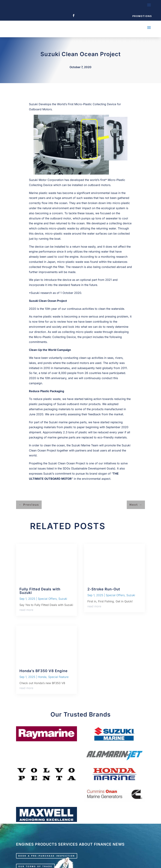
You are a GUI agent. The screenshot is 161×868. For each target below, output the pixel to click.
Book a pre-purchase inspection (47, 856)
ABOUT (86, 844)
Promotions (142, 16)
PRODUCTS (46, 844)
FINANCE (103, 844)
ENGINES (25, 844)
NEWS (119, 844)
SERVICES (68, 844)
